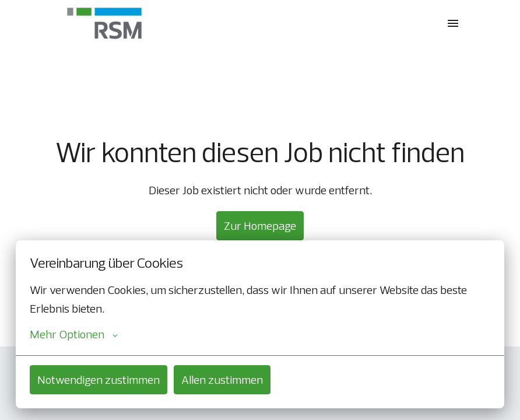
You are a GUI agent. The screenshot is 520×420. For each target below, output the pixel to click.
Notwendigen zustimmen (99, 379)
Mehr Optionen (74, 334)
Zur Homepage (260, 225)
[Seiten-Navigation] (453, 23)
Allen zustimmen (222, 379)
